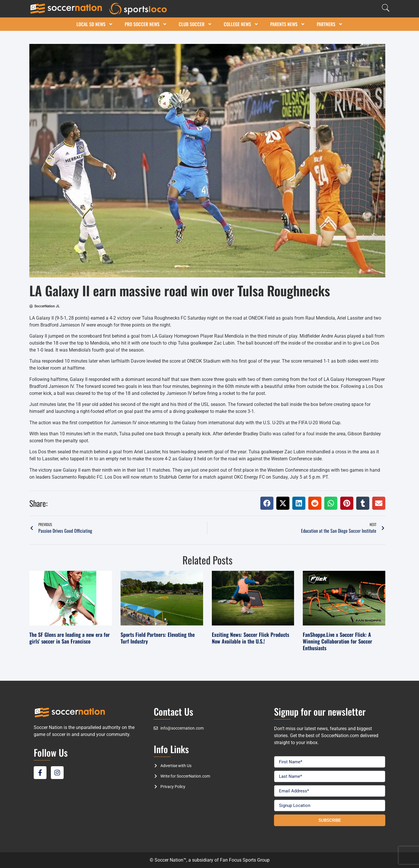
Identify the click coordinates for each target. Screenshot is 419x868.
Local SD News (95, 24)
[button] (267, 503)
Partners (330, 24)
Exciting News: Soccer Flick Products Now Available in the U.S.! (250, 638)
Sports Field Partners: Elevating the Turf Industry (158, 638)
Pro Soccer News (146, 24)
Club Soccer (195, 24)
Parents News (288, 24)
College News (241, 24)
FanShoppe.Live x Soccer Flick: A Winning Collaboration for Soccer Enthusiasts (337, 641)
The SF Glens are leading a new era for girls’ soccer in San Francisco (70, 638)
